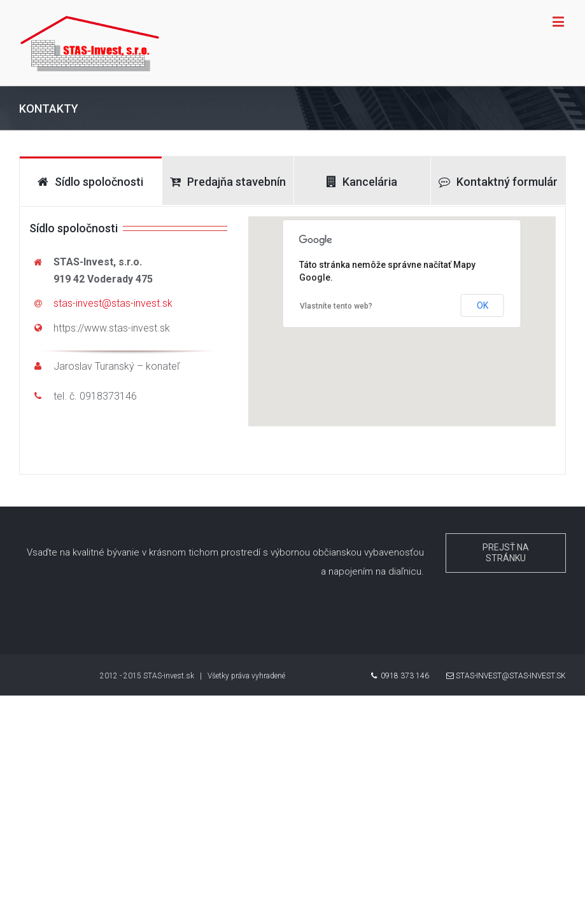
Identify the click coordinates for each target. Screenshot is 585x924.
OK (483, 305)
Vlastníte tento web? (336, 306)
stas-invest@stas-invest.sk (113, 303)
